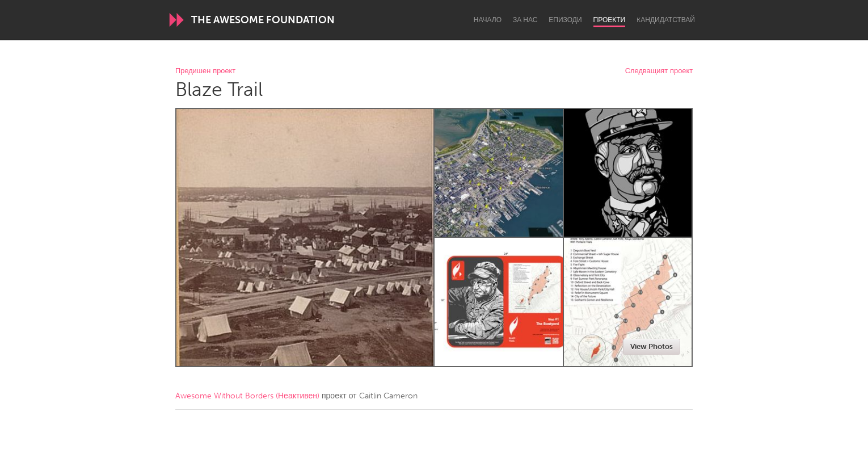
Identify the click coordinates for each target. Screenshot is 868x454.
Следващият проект (659, 71)
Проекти (610, 20)
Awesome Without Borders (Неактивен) (247, 396)
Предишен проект (205, 71)
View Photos (652, 346)
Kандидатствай (666, 20)
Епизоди (565, 20)
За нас (525, 20)
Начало (488, 20)
